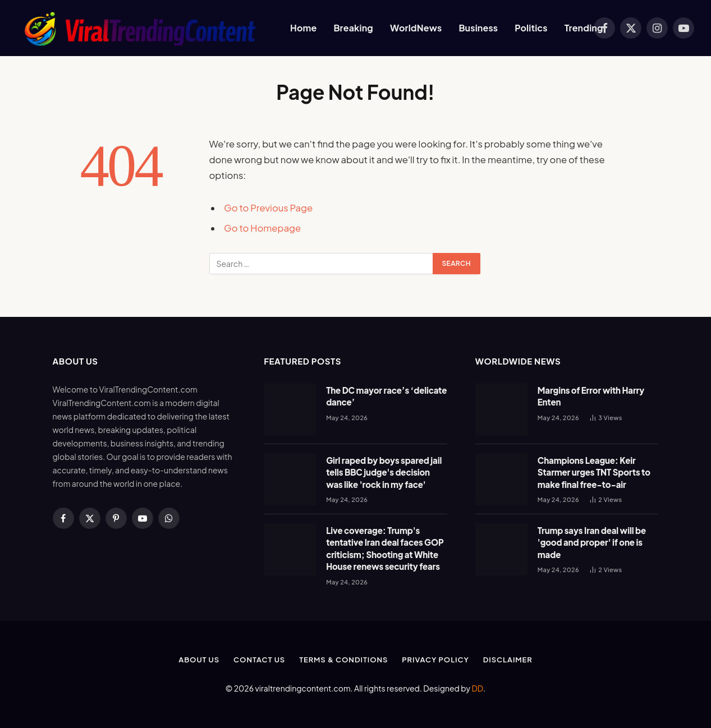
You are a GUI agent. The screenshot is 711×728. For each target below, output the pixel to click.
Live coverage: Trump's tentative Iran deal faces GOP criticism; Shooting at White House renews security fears (385, 548)
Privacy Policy (435, 660)
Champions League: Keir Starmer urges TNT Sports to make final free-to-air (594, 472)
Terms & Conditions (343, 660)
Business (478, 28)
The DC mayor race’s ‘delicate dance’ (386, 396)
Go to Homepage (262, 228)
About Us (199, 660)
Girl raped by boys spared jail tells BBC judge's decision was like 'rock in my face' (384, 472)
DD (477, 688)
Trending (584, 28)
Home (303, 28)
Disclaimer (508, 660)
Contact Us (259, 660)
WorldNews (416, 28)
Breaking (353, 28)
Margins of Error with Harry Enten (591, 396)
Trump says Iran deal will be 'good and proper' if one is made (592, 542)
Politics (531, 28)
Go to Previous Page (268, 208)
